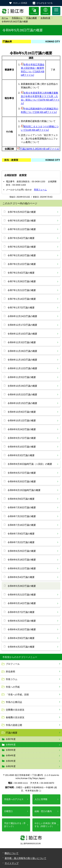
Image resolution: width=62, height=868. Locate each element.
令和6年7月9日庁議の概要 (21, 534)
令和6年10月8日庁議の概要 (22, 412)
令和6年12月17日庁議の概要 (22, 325)
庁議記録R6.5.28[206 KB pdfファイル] (38, 149)
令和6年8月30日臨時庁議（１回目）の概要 (30, 464)
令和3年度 (11, 761)
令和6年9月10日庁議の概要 (22, 447)
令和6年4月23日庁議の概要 (22, 621)
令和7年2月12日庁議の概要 (22, 264)
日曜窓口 (8, 811)
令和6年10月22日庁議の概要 (22, 395)
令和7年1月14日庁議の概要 (22, 299)
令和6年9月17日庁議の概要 (22, 438)
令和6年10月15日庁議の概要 (22, 403)
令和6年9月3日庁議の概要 (21, 455)
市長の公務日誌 (14, 702)
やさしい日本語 (20, 3)
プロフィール (13, 664)
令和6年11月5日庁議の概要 (22, 377)
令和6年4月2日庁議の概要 (21, 647)
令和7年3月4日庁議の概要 (21, 238)
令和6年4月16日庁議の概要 (22, 629)
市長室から (17, 18)
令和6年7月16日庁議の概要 (22, 525)
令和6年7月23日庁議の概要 (22, 516)
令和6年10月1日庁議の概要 (22, 421)
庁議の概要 (31, 18)
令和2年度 (11, 766)
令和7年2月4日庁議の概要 (21, 273)
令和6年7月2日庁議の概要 (21, 542)
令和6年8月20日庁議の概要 (22, 481)
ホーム (5, 18)
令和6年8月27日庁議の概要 (22, 473)
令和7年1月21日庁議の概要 (22, 290)
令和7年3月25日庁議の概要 (22, 212)
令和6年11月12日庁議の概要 (22, 368)
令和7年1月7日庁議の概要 (21, 308)
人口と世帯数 (41, 799)
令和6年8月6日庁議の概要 (21, 499)
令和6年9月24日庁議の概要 (22, 429)
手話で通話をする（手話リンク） (15, 825)
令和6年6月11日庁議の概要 (22, 568)
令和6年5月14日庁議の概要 (22, 603)
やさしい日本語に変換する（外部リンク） (45, 825)
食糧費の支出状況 (15, 717)
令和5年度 (11, 750)
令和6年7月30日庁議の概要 (22, 507)
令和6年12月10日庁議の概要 (22, 334)
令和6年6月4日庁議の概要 (21, 577)
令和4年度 (11, 755)
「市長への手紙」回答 (17, 695)
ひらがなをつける (45, 3)
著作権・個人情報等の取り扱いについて (25, 858)
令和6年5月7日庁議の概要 (21, 612)
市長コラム (12, 679)
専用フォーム (40, 190)
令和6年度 (45, 18)
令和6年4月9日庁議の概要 (21, 638)
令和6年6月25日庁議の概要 (22, 551)
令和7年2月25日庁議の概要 (22, 247)
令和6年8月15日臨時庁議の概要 (24, 490)
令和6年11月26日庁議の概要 (22, 351)
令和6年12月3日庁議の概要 (22, 342)
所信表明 (10, 672)
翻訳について (12, 853)
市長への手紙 (13, 687)
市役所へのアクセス (14, 799)
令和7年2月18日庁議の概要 (22, 255)
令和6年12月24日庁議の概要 (22, 316)
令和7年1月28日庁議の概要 (22, 281)
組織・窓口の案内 (43, 811)
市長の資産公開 (14, 725)
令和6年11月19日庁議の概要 (22, 360)
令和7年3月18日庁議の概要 (22, 221)
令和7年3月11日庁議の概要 (22, 229)
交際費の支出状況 (15, 710)
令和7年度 (11, 739)
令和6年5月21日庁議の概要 (22, 595)
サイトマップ (12, 863)
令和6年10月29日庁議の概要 (22, 386)
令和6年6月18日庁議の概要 (22, 560)
